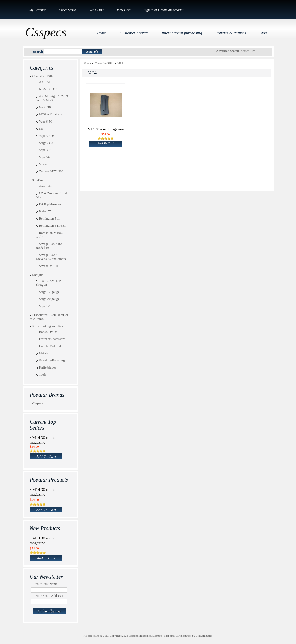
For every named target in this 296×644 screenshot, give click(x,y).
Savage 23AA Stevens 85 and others (51, 257)
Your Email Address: (49, 596)
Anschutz (45, 186)
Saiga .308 (46, 143)
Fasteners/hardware (52, 339)
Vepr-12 (44, 306)
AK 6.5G (45, 82)
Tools (43, 375)
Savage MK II (49, 266)
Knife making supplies (48, 326)
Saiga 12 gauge (49, 292)
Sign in (149, 10)
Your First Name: (47, 584)
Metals (44, 353)
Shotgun (38, 275)
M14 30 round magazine (43, 440)
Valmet (44, 164)
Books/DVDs (48, 332)
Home (87, 63)
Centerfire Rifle (43, 76)
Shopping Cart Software (178, 636)
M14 (42, 129)
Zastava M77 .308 (51, 171)
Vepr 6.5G (46, 122)
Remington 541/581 (52, 226)
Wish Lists (97, 10)
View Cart (124, 10)
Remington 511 (49, 219)
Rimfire (38, 180)
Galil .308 (46, 107)
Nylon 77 (45, 211)
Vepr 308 (45, 150)
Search (38, 52)
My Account (37, 10)
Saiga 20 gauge (49, 299)
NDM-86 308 (48, 89)
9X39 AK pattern (51, 114)
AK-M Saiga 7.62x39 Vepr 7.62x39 (52, 98)
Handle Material (50, 346)
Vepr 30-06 (47, 136)
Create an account (171, 10)
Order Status (68, 10)
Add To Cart (46, 456)
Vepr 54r (45, 157)
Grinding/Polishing (52, 360)
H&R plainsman (50, 204)
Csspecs (38, 403)
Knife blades (48, 367)
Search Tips (248, 51)
